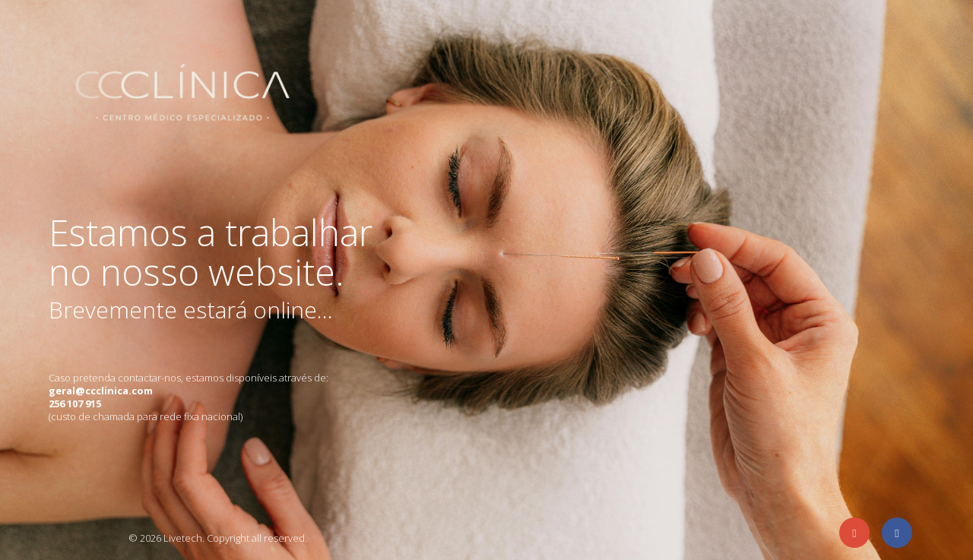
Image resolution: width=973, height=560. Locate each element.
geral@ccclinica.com (101, 391)
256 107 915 (75, 403)
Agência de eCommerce (77, 536)
